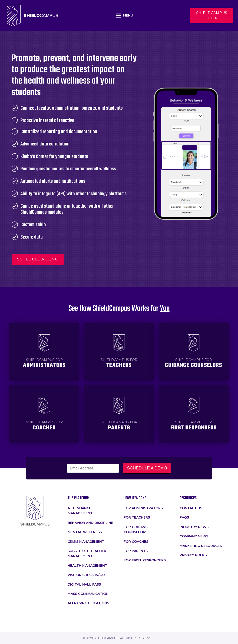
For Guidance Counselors (137, 529)
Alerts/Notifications (88, 603)
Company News (194, 536)
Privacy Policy (194, 555)
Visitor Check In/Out (87, 575)
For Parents (136, 551)
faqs (184, 517)
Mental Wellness (85, 532)
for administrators (143, 508)
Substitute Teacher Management (87, 553)
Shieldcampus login (212, 15)
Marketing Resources (201, 546)
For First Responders (145, 560)
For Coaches (136, 542)
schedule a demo (38, 259)
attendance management (80, 511)
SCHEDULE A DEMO (147, 468)
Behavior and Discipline (90, 523)
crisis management (86, 542)
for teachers (137, 517)
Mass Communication (88, 594)
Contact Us (191, 508)
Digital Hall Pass (84, 584)
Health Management (87, 566)
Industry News (194, 527)
